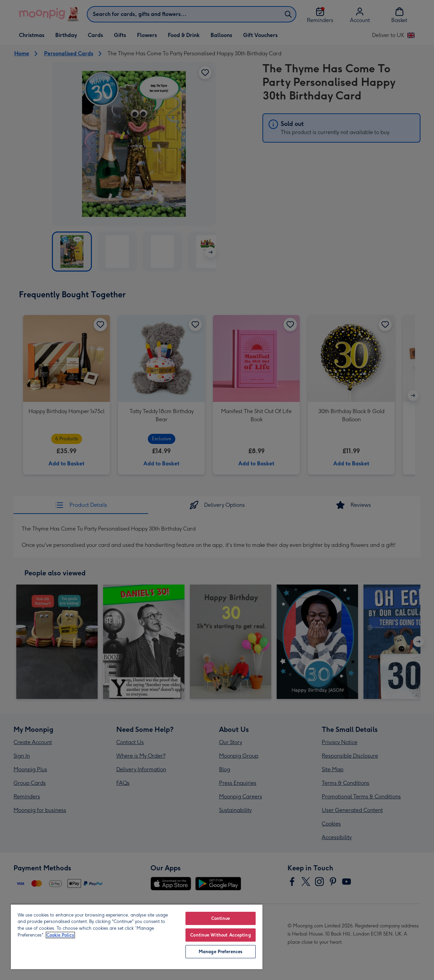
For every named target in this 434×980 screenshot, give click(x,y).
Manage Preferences (221, 952)
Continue (221, 918)
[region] (137, 937)
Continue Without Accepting (220, 935)
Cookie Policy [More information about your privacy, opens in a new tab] (60, 935)
